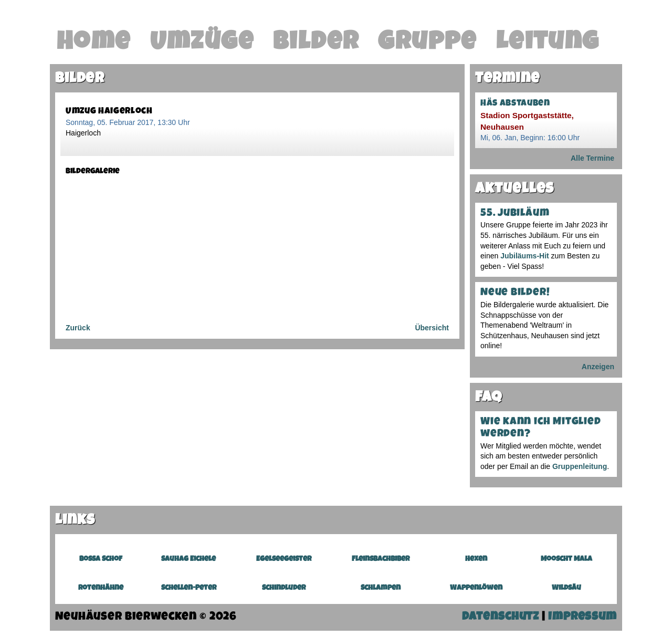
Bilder (316, 44)
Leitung (548, 44)
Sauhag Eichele (188, 559)
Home (94, 44)
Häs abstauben (515, 104)
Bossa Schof (101, 559)
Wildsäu (566, 588)
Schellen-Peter (189, 588)
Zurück (78, 328)
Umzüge (202, 44)
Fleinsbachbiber (381, 559)
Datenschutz (501, 617)
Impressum (582, 617)
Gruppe (427, 44)
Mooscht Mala (566, 559)
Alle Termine (592, 158)
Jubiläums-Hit (525, 256)
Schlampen (381, 588)
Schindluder (284, 588)
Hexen (476, 559)
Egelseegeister (284, 559)
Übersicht (432, 328)
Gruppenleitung (580, 466)
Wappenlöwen (476, 588)
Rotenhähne (101, 588)
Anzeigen (598, 367)
